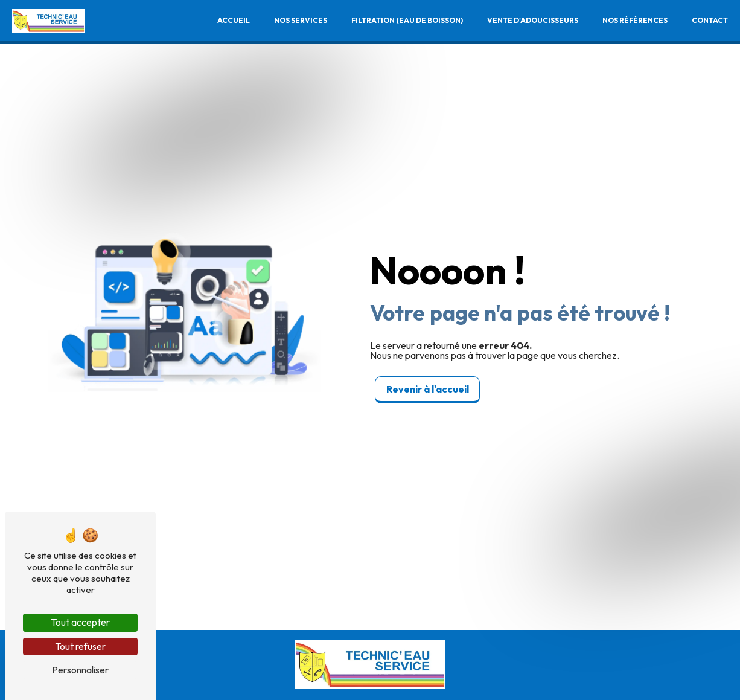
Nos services (300, 21)
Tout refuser (80, 646)
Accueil (233, 21)
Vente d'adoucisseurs (532, 21)
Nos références (634, 21)
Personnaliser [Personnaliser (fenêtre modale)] (80, 670)
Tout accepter (80, 622)
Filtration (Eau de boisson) (407, 21)
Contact (709, 21)
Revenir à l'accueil (428, 389)
